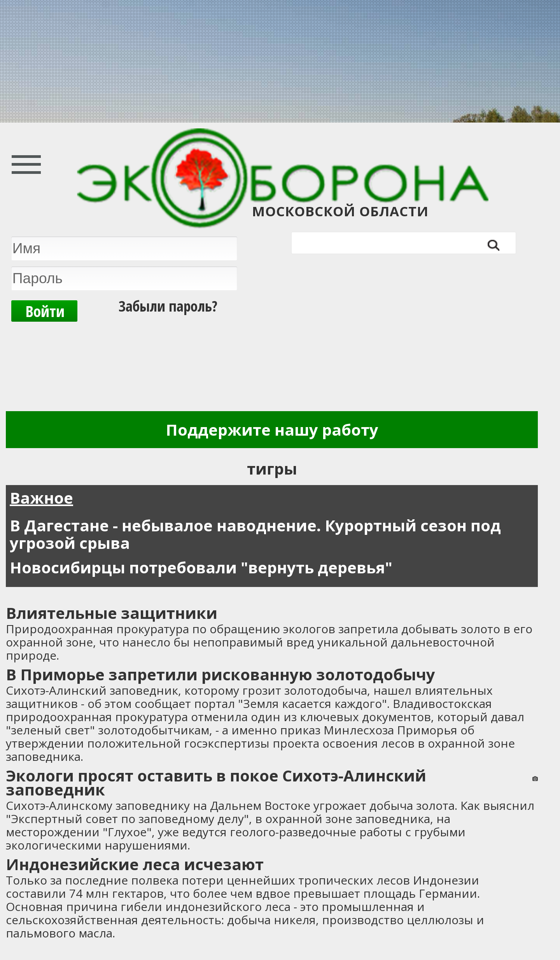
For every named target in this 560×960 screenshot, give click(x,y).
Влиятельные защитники (112, 613)
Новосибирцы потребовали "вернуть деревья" (201, 567)
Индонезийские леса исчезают (135, 864)
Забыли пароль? (168, 303)
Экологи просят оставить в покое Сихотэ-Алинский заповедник (216, 782)
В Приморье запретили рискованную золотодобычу (220, 674)
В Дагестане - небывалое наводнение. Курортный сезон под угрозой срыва (255, 534)
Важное (41, 498)
